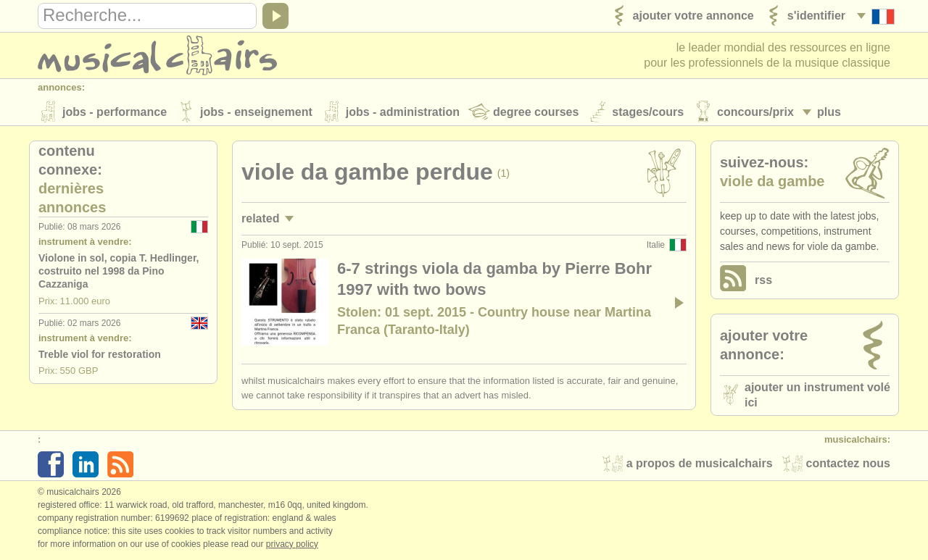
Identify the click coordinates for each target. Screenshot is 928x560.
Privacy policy (292, 545)
